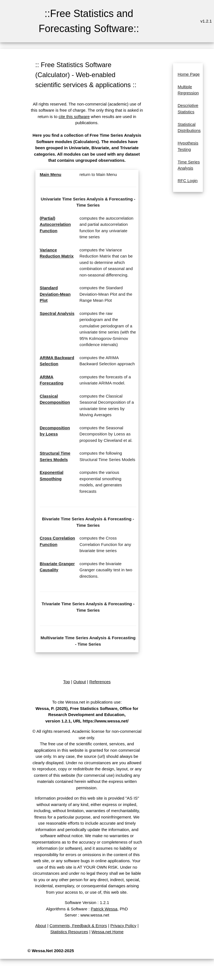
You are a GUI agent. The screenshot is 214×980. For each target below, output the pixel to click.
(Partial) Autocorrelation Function (55, 224)
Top (67, 682)
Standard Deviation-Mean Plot (55, 294)
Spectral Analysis (57, 313)
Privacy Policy (123, 926)
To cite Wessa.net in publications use (86, 702)
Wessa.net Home (108, 932)
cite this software (74, 117)
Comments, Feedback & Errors (78, 926)
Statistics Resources (69, 932)
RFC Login (188, 181)
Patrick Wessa (104, 909)
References (100, 682)
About (41, 926)
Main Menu (51, 174)
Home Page (189, 74)
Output (80, 682)
